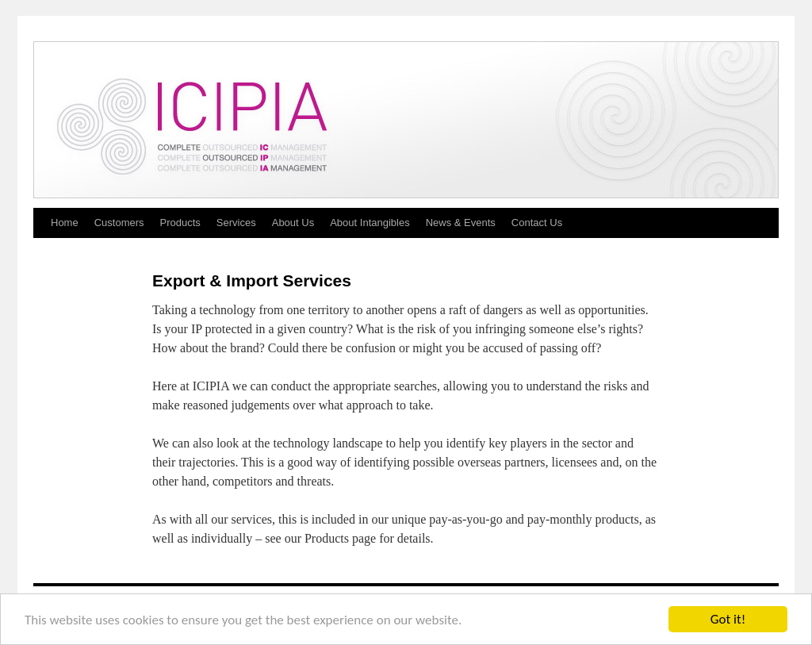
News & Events (461, 223)
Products (180, 223)
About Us (293, 223)
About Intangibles (370, 223)
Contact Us (537, 223)
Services (236, 223)
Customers (119, 223)
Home (65, 223)
